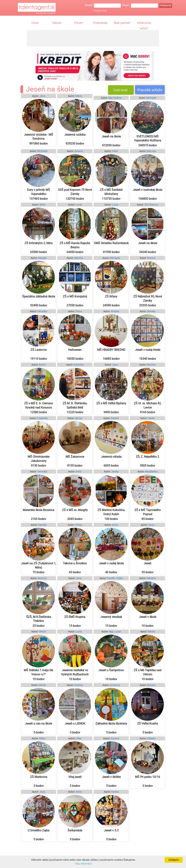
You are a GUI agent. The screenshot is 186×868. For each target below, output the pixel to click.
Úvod (35, 23)
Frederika (42, 418)
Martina (79, 258)
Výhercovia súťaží (144, 23)
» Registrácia (100, 11)
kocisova (115, 685)
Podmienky (100, 23)
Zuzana (79, 151)
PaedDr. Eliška (115, 578)
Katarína (79, 365)
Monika (151, 311)
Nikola (151, 632)
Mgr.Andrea (115, 98)
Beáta (42, 365)
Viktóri (42, 632)
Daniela (42, 525)
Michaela (151, 98)
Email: (89, 5)
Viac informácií (84, 864)
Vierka (151, 418)
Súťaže (57, 23)
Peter (115, 151)
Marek (42, 685)
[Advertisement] (93, 38)
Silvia (42, 205)
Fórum (78, 23)
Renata (151, 685)
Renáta (151, 258)
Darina (115, 792)
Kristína (79, 685)
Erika (79, 738)
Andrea (115, 311)
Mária (79, 96)
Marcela (151, 151)
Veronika (42, 311)
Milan (42, 738)
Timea (79, 525)
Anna (79, 472)
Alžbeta (151, 738)
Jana (42, 96)
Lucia (79, 205)
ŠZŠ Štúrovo (151, 205)
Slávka (79, 418)
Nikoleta (151, 578)
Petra (79, 311)
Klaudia (42, 258)
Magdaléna (151, 472)
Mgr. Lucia (115, 632)
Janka (115, 472)
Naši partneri (122, 23)
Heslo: (126, 5)
